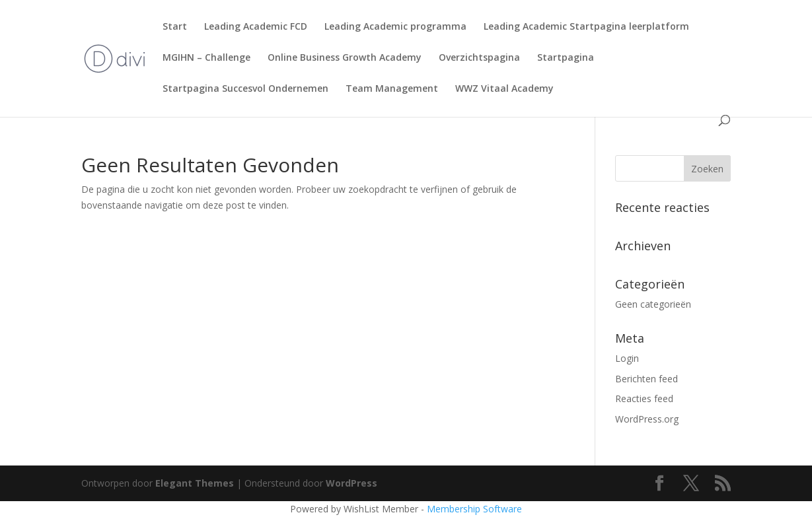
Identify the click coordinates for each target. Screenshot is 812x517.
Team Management (392, 89)
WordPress (351, 483)
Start (175, 27)
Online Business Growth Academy (345, 58)
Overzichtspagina (479, 58)
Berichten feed (646, 379)
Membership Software (474, 509)
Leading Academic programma (395, 27)
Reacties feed (644, 398)
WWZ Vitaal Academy (504, 89)
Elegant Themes (195, 483)
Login (627, 358)
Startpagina (566, 58)
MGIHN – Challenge (206, 58)
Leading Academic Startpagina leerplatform (586, 27)
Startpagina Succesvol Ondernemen (245, 89)
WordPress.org (647, 419)
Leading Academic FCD (256, 27)
